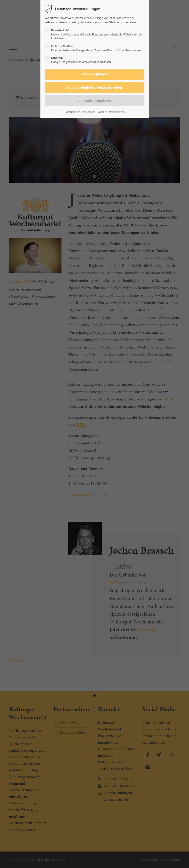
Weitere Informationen (111, 112)
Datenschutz (72, 112)
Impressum (89, 112)
